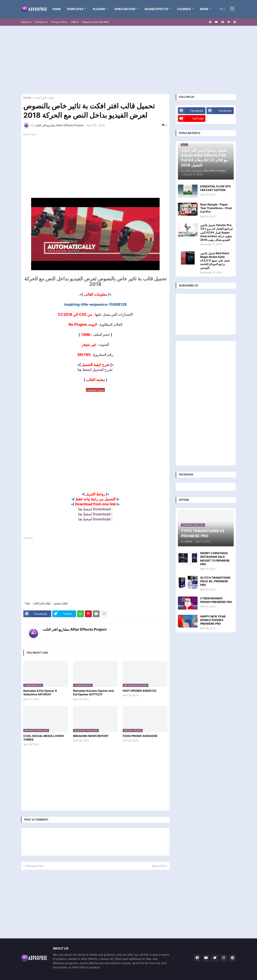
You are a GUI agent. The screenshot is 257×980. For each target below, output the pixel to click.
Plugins (99, 9)
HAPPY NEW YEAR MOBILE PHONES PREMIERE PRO (213, 620)
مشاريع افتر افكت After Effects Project (75, 629)
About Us (26, 22)
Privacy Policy (59, 22)
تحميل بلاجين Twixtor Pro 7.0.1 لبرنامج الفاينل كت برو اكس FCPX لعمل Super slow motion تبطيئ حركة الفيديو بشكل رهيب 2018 (216, 232)
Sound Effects (156, 9)
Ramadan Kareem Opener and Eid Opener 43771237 (93, 692)
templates (75, 9)
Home (57, 9)
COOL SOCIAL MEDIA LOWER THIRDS (43, 738)
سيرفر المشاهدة (95, 390)
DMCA (75, 22)
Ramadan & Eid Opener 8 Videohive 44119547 (40, 692)
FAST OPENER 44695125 (140, 691)
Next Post (159, 866)
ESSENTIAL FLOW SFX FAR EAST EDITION (215, 188)
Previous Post (34, 866)
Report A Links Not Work (96, 22)
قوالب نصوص (61, 603)
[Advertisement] (128, 60)
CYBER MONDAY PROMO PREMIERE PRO (216, 600)
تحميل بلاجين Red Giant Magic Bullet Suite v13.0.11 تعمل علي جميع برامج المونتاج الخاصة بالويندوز (215, 261)
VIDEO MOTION (125, 9)
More (204, 9)
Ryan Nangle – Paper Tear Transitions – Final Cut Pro (216, 208)
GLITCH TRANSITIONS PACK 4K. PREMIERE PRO (215, 581)
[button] (223, 9)
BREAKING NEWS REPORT (91, 736)
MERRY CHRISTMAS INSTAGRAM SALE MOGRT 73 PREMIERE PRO (215, 559)
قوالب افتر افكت (44, 98)
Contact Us (41, 22)
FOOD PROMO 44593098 (140, 736)
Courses (184, 9)
